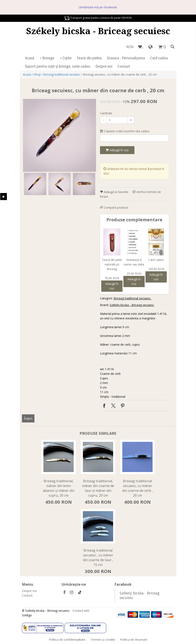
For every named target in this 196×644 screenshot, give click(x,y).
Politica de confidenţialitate (67, 640)
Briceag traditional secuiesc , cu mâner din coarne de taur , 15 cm (98, 557)
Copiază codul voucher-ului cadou (125, 131)
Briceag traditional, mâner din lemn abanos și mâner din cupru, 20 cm (59, 488)
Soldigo (27, 615)
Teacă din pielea (89, 58)
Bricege (47, 58)
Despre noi (104, 66)
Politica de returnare (134, 640)
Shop (37, 74)
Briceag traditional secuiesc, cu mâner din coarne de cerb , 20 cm (138, 488)
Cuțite (66, 58)
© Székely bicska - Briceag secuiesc (46, 611)
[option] (59, 135)
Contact (124, 66)
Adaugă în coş (117, 150)
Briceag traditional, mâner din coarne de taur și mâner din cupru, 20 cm (98, 488)
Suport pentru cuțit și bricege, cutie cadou (58, 66)
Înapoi (28, 418)
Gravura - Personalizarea (126, 58)
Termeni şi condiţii (103, 640)
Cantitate (106, 113)
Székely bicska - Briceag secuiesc (98, 31)
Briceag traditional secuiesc (62, 74)
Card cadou (159, 58)
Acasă (30, 58)
